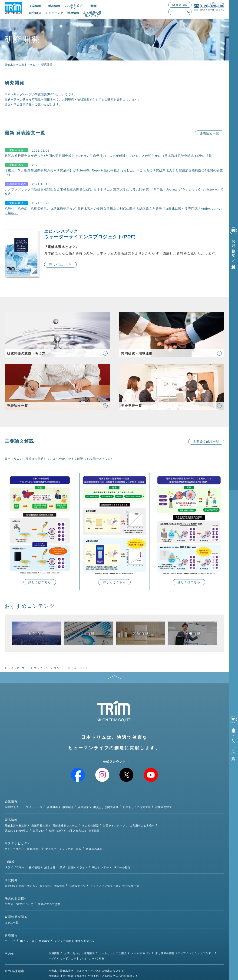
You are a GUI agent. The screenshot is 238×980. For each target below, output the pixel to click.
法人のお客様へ (16, 870)
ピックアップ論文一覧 (148, 856)
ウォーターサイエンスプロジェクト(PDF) (134, 234)
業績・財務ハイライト (118, 843)
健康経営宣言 (208, 799)
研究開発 (35, 13)
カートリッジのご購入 (113, 909)
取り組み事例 (138, 830)
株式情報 (78, 843)
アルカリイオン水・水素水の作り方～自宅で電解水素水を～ (86, 937)
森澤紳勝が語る (16, 883)
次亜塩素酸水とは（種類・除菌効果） (72, 942)
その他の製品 (134, 812)
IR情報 (92, 6)
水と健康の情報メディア (92, 14)
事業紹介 (112, 799)
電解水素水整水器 (60, 812)
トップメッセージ (75, 799)
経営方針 (94, 843)
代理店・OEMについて (63, 870)
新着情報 (11, 896)
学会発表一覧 (175, 856)
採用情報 (73, 13)
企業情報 (35, 6)
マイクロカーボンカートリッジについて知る (76, 914)
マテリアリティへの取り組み (107, 830)
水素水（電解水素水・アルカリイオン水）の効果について (85, 927)
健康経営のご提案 (93, 870)
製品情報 (54, 6)
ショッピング (54, 13)
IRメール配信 (166, 843)
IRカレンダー (144, 843)
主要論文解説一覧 (206, 442)
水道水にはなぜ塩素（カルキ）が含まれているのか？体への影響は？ (92, 932)
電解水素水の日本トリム (20, 65)
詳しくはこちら (60, 265)
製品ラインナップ (158, 812)
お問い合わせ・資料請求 (79, 909)
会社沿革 (127, 799)
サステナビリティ (73, 7)
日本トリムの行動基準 (181, 799)
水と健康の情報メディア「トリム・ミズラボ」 (185, 909)
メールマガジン (141, 909)
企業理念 (54, 799)
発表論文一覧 (209, 133)
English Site (180, 5)
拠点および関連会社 (150, 799)
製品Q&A (83, 817)
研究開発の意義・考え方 (64, 856)
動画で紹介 (100, 817)
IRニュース (71, 896)
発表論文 (88, 896)
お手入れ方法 (120, 817)
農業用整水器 (84, 812)
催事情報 (138, 817)
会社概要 (96, 799)
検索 (189, 12)
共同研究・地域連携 (96, 856)
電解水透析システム (109, 812)
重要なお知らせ (129, 896)
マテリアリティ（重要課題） (67, 830)
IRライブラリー (58, 843)
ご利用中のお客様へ (186, 812)
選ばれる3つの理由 (61, 817)
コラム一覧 (56, 883)
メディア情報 (106, 896)
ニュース (54, 896)
